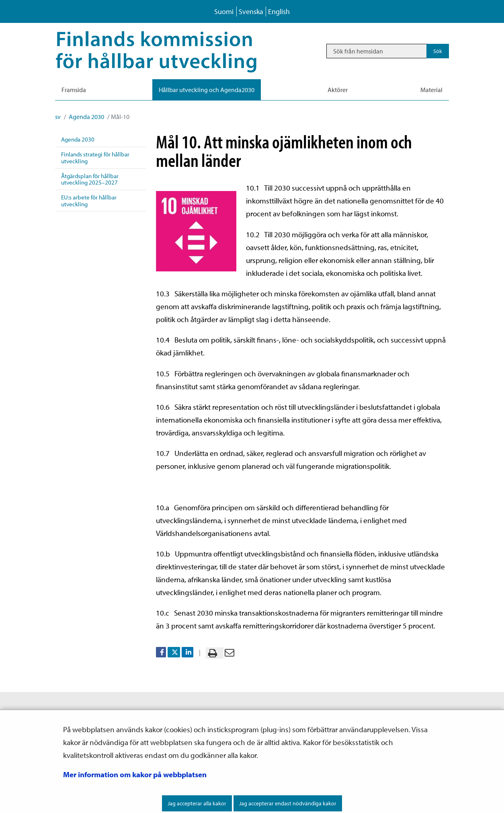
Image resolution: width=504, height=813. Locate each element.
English (279, 11)
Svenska (251, 11)
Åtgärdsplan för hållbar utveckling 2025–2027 (90, 179)
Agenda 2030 (86, 117)
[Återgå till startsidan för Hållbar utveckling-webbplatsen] (168, 51)
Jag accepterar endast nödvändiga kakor (288, 803)
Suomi (224, 11)
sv (58, 117)
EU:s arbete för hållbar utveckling (89, 201)
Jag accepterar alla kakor (197, 803)
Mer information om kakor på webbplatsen (135, 774)
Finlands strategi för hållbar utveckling (95, 158)
